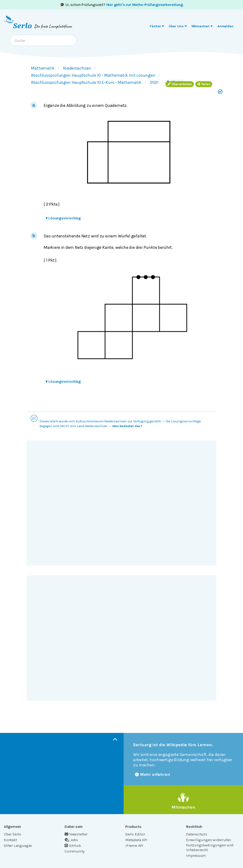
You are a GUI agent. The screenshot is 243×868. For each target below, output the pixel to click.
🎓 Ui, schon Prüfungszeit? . (122, 5)
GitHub (73, 846)
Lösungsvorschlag (63, 218)
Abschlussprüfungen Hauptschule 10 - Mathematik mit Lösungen (93, 75)
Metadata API (136, 840)
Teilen (204, 84)
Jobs (71, 840)
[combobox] (43, 40)
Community (75, 851)
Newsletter (76, 834)
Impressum (196, 856)
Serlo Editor (135, 834)
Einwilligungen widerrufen (208, 840)
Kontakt (10, 840)
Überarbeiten (180, 84)
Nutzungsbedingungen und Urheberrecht (210, 847)
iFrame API (134, 846)
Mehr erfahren (153, 774)
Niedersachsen (77, 68)
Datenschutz (197, 834)
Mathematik (43, 68)
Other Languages (18, 846)
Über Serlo (12, 834)
